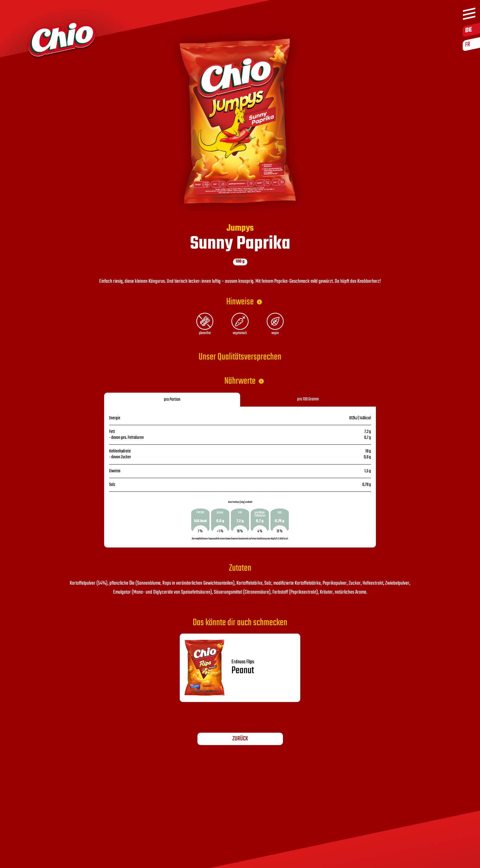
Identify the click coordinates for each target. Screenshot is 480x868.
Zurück (240, 739)
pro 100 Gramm (308, 399)
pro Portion (172, 400)
